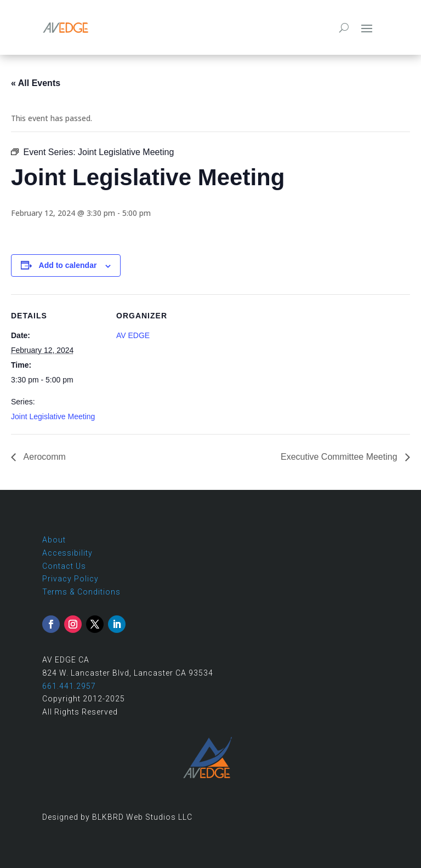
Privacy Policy (70, 579)
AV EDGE (133, 335)
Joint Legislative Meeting (53, 416)
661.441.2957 (69, 686)
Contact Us (64, 566)
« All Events (36, 83)
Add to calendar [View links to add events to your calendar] (68, 265)
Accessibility (67, 553)
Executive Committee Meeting (340, 457)
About (54, 540)
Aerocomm (44, 457)
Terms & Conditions (81, 592)
